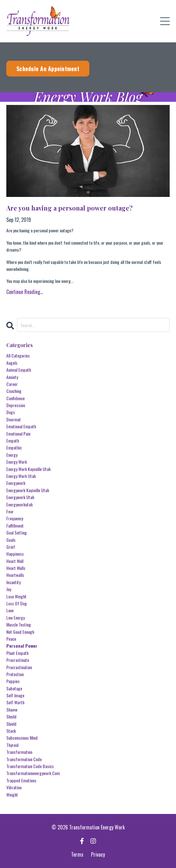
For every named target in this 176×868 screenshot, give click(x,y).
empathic (14, 447)
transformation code (24, 759)
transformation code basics (30, 766)
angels (12, 363)
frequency (15, 518)
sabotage (14, 688)
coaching (14, 391)
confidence (15, 398)
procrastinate (18, 660)
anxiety (12, 377)
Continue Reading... (25, 292)
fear (10, 511)
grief (11, 547)
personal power (22, 646)
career (12, 384)
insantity (13, 582)
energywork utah (20, 497)
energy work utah (21, 476)
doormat (14, 419)
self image (15, 695)
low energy (15, 617)
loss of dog (17, 603)
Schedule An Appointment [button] (48, 69)
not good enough (20, 632)
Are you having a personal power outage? (70, 208)
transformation (19, 752)
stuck (11, 731)
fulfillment (15, 526)
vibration (14, 787)
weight (12, 795)
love (10, 610)
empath (13, 440)
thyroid (12, 745)
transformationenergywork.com (33, 773)
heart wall (15, 561)
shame (12, 709)
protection (15, 674)
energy (12, 455)
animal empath (19, 370)
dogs (11, 412)
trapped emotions (21, 780)
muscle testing (19, 624)
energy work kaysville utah (28, 469)
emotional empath (21, 426)
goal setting (17, 532)
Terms (77, 854)
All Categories (18, 355)
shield (11, 724)
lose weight (16, 596)
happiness (15, 554)
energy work (17, 462)
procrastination (19, 667)
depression (16, 405)
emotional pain (18, 434)
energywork (16, 483)
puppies (13, 681)
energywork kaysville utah (28, 490)
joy (9, 589)
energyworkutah (19, 504)
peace (11, 639)
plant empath (17, 653)
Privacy (98, 854)
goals (11, 540)
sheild (11, 716)
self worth (15, 702)
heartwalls (15, 575)
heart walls (16, 568)
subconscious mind (22, 738)
